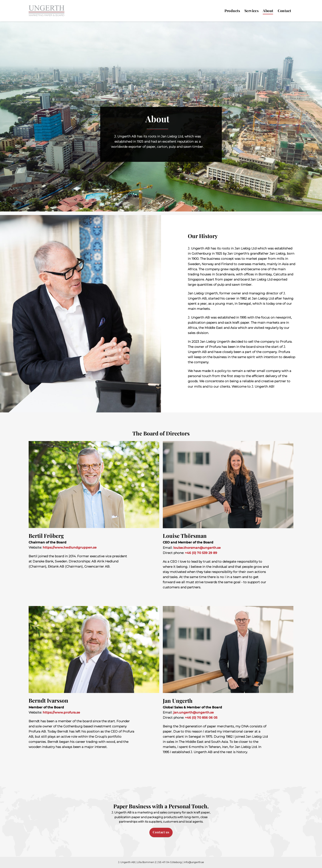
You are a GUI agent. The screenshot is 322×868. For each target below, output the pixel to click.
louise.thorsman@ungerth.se (197, 548)
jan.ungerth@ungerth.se (194, 712)
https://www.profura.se (61, 712)
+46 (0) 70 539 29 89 (201, 553)
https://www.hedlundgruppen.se (70, 547)
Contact (285, 11)
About (268, 11)
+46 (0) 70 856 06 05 (201, 718)
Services (251, 11)
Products (232, 11)
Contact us (161, 832)
